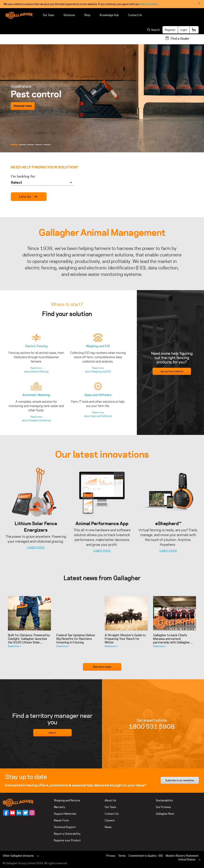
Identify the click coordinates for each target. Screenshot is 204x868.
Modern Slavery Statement (182, 856)
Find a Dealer (180, 39)
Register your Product (67, 840)
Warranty (59, 807)
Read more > (15, 646)
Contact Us (135, 15)
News (108, 827)
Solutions (69, 15)
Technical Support (65, 827)
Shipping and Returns (67, 800)
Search (52, 733)
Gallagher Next (165, 814)
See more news (102, 667)
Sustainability (164, 800)
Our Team (48, 15)
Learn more (36, 547)
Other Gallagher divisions (18, 856)
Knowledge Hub (109, 15)
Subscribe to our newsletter (180, 780)
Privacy (111, 856)
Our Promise (163, 807)
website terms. (149, 4)
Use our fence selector (172, 371)
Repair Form (61, 820)
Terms (122, 856)
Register (170, 30)
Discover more (23, 106)
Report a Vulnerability (67, 834)
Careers (110, 820)
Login (184, 30)
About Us (110, 800)
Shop (87, 15)
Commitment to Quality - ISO (146, 856)
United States (187, 859)
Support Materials (65, 814)
